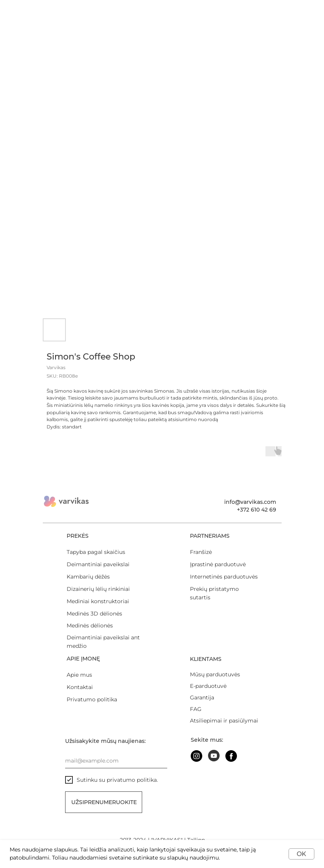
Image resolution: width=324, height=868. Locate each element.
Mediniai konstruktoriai (98, 601)
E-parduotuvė (208, 686)
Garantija (202, 697)
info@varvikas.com (250, 502)
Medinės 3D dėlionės (94, 614)
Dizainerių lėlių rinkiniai (98, 589)
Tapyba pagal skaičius (96, 552)
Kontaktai (80, 687)
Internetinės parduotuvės (224, 577)
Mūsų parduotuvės (215, 674)
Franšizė (201, 552)
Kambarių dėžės (88, 577)
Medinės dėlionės (90, 625)
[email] (116, 761)
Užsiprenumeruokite (104, 802)
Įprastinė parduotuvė (218, 564)
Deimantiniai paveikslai (98, 564)
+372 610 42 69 (257, 510)
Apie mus (79, 675)
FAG (196, 709)
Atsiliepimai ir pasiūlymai (224, 721)
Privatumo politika (92, 699)
